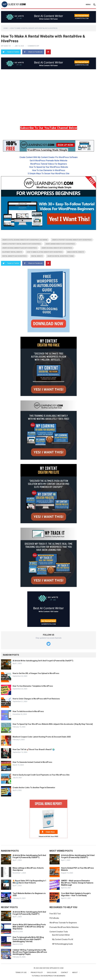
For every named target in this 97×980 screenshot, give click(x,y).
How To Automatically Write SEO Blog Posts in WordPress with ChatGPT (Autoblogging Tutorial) (28, 939)
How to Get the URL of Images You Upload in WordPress (36, 673)
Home (6, 28)
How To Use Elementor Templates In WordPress (33, 686)
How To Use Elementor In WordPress (49, 170)
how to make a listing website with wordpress (45, 252)
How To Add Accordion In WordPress (28, 711)
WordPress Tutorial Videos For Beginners (49, 164)
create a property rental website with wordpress (22, 244)
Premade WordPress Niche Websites (64, 927)
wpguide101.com (57, 968)
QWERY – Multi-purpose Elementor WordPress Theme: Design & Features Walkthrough (77, 883)
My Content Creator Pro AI (63, 939)
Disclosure (52, 972)
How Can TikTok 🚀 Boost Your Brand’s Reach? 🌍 (34, 749)
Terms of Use (21, 972)
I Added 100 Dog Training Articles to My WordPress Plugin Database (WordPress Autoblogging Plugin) (30, 952)
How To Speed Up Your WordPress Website (49, 167)
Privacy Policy (37, 972)
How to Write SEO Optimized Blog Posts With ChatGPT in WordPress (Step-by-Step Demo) (29, 927)
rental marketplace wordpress (14, 256)
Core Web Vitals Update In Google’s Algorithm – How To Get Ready (76, 894)
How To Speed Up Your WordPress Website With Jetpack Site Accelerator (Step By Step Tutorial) (53, 724)
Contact (64, 972)
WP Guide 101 (6, 46)
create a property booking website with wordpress (72, 240)
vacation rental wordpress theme (60, 256)
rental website (37, 256)
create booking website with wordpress (57, 248)
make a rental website (76, 252)
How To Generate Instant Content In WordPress (32, 762)
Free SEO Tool (55, 914)
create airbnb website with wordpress (60, 244)
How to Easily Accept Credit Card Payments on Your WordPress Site (41, 775)
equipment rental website (12, 252)
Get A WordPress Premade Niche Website (49, 161)
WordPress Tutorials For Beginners (63, 923)
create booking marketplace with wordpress (20, 248)
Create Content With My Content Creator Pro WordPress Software (49, 157)
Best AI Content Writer (61, 935)
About (75, 972)
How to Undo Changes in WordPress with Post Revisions (36, 699)
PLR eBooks (54, 918)
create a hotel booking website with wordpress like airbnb (25, 240)
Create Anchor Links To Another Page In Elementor (34, 788)
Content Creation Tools (59, 932)
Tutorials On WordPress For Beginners (49, 976)
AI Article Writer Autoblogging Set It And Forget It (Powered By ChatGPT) (43, 661)
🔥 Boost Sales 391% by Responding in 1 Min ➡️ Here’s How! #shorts (29, 882)
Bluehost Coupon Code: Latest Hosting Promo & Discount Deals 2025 (42, 737)
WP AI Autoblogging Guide (63, 944)
